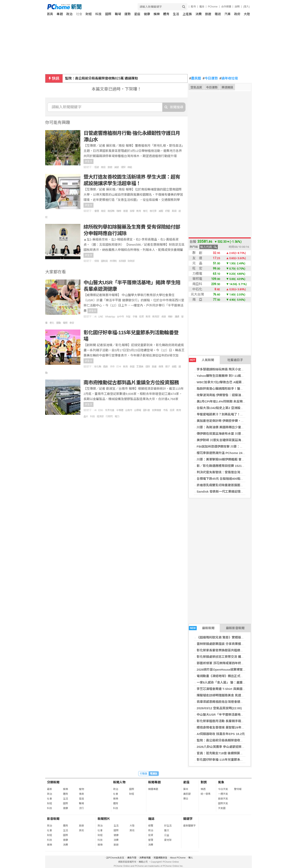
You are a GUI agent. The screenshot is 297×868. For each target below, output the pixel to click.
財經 (89, 14)
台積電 (138, 410)
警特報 (238, 789)
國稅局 (104, 261)
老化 (52, 323)
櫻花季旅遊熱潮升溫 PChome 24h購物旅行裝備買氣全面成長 (239, 453)
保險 (97, 261)
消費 (199, 14)
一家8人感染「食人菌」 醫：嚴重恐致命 (224, 682)
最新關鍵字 (189, 826)
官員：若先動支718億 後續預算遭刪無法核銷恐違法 (232, 753)
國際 (108, 14)
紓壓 (167, 211)
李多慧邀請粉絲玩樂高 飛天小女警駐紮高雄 (227, 369)
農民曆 (195, 78)
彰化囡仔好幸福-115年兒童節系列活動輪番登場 (229, 760)
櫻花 (145, 211)
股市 (193, 7)
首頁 (50, 14)
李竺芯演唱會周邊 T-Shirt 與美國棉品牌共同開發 (230, 689)
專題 (60, 14)
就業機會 (156, 410)
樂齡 (170, 317)
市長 (165, 410)
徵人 (191, 858)
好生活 (168, 826)
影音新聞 (53, 819)
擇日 (186, 799)
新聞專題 (154, 782)
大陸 (247, 14)
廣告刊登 (132, 858)
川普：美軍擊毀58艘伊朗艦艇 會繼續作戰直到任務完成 (235, 459)
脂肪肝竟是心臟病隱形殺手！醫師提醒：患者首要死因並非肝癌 (240, 389)
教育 (139, 211)
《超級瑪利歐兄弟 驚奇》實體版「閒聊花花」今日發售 (234, 637)
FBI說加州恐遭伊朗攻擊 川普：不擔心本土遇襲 (229, 446)
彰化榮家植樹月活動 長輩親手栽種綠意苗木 (227, 721)
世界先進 (110, 410)
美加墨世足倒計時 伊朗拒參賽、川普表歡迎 (227, 421)
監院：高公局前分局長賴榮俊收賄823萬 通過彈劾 (101, 78)
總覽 (151, 826)
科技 (98, 14)
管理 (151, 840)
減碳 (116, 167)
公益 (167, 835)
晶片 (86, 416)
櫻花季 (153, 211)
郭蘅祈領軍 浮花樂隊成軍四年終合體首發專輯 (228, 663)
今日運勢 (210, 78)
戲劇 (105, 367)
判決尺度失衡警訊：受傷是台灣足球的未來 (226, 472)
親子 (167, 367)
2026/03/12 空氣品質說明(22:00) (219, 708)
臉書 (154, 367)
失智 (128, 317)
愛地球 (168, 840)
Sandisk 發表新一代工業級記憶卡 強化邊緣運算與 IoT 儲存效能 (241, 491)
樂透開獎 (227, 87)
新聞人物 (119, 782)
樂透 (203, 789)
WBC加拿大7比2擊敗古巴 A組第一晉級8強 (226, 382)
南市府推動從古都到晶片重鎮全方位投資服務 (131, 383)
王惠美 (140, 367)
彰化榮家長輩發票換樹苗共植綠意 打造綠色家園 (230, 650)
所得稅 (113, 261)
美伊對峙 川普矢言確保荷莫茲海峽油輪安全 (227, 440)
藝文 (167, 830)
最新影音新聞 (235, 628)
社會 (79, 14)
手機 (135, 317)
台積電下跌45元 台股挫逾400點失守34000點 (228, 479)
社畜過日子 (235, 360)
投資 (141, 317)
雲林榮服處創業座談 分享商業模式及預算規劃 (228, 644)
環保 (123, 167)
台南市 (129, 410)
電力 (117, 416)
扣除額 (122, 261)
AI (95, 317)
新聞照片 (104, 819)
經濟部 (100, 416)
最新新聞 (202, 628)
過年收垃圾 (229, 78)
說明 (237, 7)
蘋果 (161, 367)
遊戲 (174, 367)
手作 (112, 367)
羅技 (202, 7)
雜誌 (218, 14)
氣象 (221, 782)
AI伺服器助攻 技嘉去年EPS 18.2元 (221, 734)
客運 (125, 211)
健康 (147, 14)
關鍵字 (188, 819)
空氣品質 (196, 87)
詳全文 (88, 161)
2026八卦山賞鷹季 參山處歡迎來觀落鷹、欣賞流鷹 (232, 747)
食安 (72, 323)
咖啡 (119, 211)
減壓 (161, 211)
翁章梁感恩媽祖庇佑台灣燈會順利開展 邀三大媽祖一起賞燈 (238, 702)
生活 (176, 14)
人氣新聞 (201, 360)
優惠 (97, 211)
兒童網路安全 (160, 858)
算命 (186, 789)
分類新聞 (53, 782)
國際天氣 (223, 803)
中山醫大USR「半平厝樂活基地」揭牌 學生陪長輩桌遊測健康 (239, 715)
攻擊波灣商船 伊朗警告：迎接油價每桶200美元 (229, 395)
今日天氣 (223, 789)
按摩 (132, 211)
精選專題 (153, 789)
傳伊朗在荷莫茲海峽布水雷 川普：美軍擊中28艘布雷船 (235, 434)
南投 (103, 167)
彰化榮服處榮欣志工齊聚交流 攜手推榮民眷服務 (230, 657)
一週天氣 (223, 794)
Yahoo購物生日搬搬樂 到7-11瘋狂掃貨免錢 (227, 376)
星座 (137, 14)
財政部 (131, 261)
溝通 (177, 317)
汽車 (228, 14)
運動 (58, 323)
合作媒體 (226, 7)
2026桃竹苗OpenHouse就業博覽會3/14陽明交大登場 (234, 670)
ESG (101, 410)
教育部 (156, 317)
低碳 (97, 167)
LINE (101, 317)
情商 (81, 794)
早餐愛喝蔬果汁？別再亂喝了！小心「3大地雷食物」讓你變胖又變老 (244, 414)
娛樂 (157, 14)
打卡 (119, 367)
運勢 (127, 14)
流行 (81, 808)
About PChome (178, 858)
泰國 (132, 367)
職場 (118, 14)
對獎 (204, 782)
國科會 (146, 410)
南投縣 (111, 211)
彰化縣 (98, 367)
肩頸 (174, 211)
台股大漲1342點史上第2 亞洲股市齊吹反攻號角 (229, 408)
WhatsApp (110, 317)
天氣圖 (222, 808)
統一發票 (206, 794)
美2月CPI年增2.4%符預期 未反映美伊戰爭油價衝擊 (232, 401)
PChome (213, 7)
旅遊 (208, 14)
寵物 (81, 789)
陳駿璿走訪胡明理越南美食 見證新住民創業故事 (230, 695)
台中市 (120, 317)
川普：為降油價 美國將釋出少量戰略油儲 (225, 427)
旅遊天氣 (223, 799)
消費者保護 (145, 858)
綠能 (130, 167)
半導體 (120, 410)
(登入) (246, 7)
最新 (50, 789)
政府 (237, 14)
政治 (69, 14)
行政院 (109, 416)
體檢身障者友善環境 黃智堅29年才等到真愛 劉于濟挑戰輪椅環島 (241, 727)
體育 (166, 14)
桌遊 (164, 317)
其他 (81, 830)
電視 (65, 323)
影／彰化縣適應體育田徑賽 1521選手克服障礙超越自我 (235, 466)
